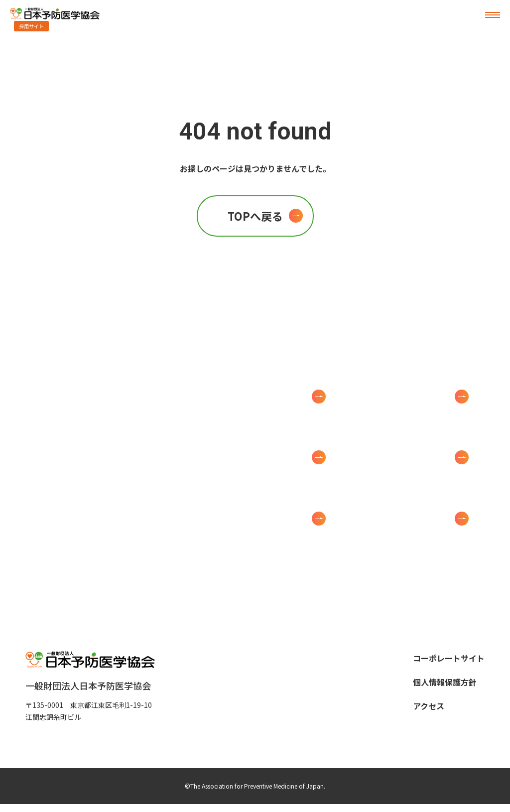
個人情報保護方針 (445, 682)
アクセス (429, 706)
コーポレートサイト (449, 658)
